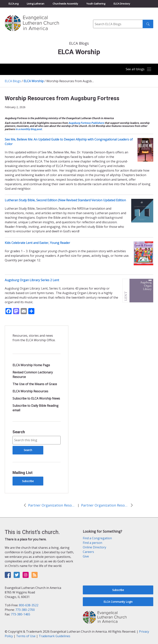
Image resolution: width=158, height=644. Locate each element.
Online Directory (94, 547)
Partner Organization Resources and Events (52, 505)
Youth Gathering (96, 4)
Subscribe (28, 481)
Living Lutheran (36, 4)
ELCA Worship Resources (30, 391)
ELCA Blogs (13, 81)
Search (19, 432)
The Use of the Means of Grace (35, 384)
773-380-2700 (25, 610)
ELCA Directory (122, 4)
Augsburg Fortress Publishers (86, 123)
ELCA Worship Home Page (31, 365)
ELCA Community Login (118, 602)
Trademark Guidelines (55, 636)
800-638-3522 (29, 605)
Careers (88, 552)
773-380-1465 (21, 614)
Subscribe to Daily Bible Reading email (36, 408)
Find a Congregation (97, 538)
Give (86, 556)
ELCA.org (13, 4)
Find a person (92, 543)
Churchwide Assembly (65, 4)
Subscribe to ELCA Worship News (36, 398)
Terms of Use (26, 636)
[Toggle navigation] (137, 69)
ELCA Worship (34, 81)
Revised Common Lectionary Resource (33, 375)
